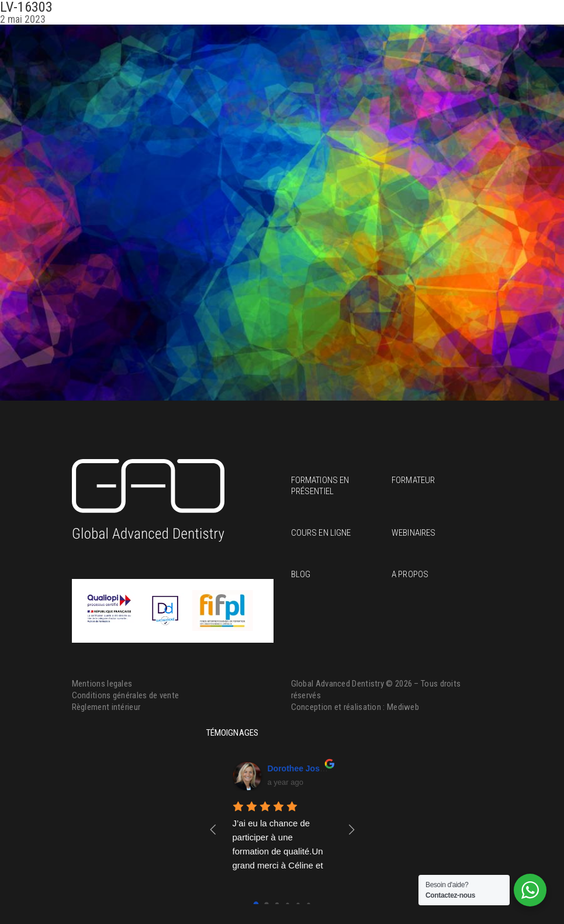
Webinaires (414, 533)
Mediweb (403, 707)
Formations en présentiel (320, 486)
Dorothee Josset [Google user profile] (300, 768)
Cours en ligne (321, 533)
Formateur (413, 480)
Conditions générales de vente (126, 695)
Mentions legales (102, 684)
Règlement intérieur (106, 707)
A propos (410, 574)
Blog (301, 574)
